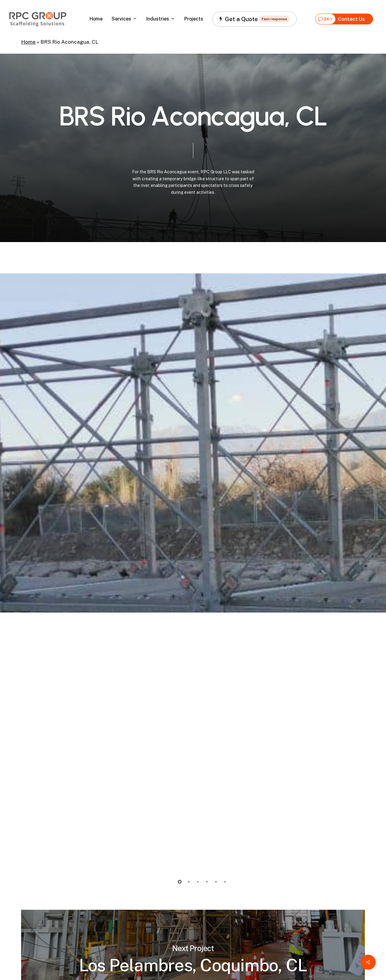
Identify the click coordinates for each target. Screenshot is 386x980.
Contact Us (340, 19)
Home (28, 42)
